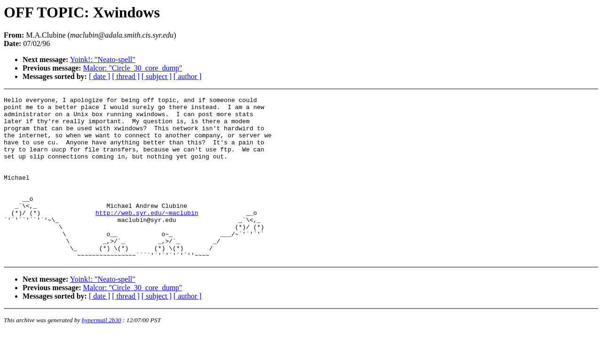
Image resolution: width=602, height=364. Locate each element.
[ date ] (99, 76)
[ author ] (188, 76)
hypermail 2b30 (102, 352)
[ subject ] (157, 76)
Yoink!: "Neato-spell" (103, 59)
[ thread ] (126, 76)
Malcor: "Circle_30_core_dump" (133, 68)
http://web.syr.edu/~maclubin (147, 237)
